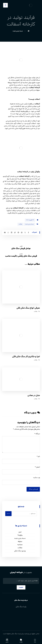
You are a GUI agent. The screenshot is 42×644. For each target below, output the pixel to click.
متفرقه (20, 542)
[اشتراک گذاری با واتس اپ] (8, 233)
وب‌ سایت (37, 478)
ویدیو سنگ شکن (20, 551)
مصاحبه (20, 545)
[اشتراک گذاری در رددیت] (18, 233)
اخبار (20, 532)
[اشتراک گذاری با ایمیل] (5, 233)
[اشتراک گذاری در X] (25, 233)
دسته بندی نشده (29, 224)
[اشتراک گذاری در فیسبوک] (28, 233)
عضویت (21, 587)
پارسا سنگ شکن (16, 634)
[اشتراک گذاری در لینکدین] (12, 233)
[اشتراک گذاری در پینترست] (22, 233)
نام (38, 457)
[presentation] (24, 491)
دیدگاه (37, 434)
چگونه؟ (20, 535)
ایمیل (37, 467)
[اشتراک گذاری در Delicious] (15, 233)
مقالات (20, 224)
